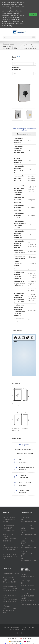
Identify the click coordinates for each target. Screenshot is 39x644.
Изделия (33, 44)
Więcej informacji (7, 26)
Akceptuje (33, 14)
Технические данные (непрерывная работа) (24, 128)
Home (28, 44)
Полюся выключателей (24, 133)
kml (29, 628)
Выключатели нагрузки (29, 45)
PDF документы (24, 444)
